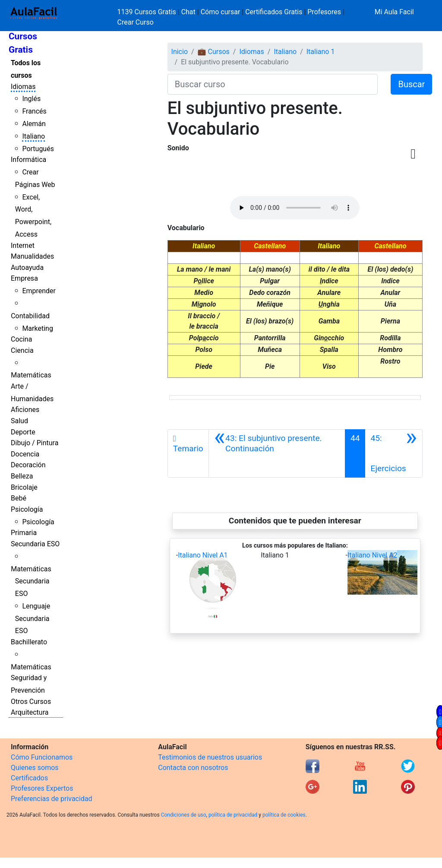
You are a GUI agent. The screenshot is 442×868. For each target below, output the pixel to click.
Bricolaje (24, 487)
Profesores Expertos (42, 788)
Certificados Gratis (274, 12)
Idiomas (23, 87)
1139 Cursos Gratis (148, 12)
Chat (188, 12)
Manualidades (32, 256)
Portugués (38, 149)
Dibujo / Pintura (35, 443)
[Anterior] (277, 453)
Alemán (34, 124)
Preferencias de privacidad (52, 799)
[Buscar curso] (273, 84)
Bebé (19, 498)
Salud (19, 421)
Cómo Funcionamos (42, 757)
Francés (34, 111)
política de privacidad (233, 815)
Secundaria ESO (35, 544)
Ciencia (22, 350)
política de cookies (284, 815)
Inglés (31, 99)
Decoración (28, 465)
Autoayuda (27, 268)
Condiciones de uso (184, 815)
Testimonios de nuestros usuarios (210, 757)
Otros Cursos (31, 702)
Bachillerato (29, 642)
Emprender (39, 291)
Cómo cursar (221, 12)
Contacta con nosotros (193, 768)
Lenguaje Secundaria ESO (33, 619)
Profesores (324, 12)
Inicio (180, 52)
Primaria (24, 533)
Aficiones (25, 410)
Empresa (24, 278)
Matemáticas (31, 375)
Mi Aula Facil (394, 12)
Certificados (29, 778)
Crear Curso (136, 22)
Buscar (411, 84)
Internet (23, 246)
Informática (28, 160)
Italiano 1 (321, 52)
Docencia (25, 454)
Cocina (21, 339)
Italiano (33, 136)
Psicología (27, 509)
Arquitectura (30, 712)
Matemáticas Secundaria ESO (31, 581)
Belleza (22, 476)
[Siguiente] (393, 453)
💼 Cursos (214, 52)
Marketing (37, 328)
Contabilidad (30, 316)
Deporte (23, 432)
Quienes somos (35, 768)
